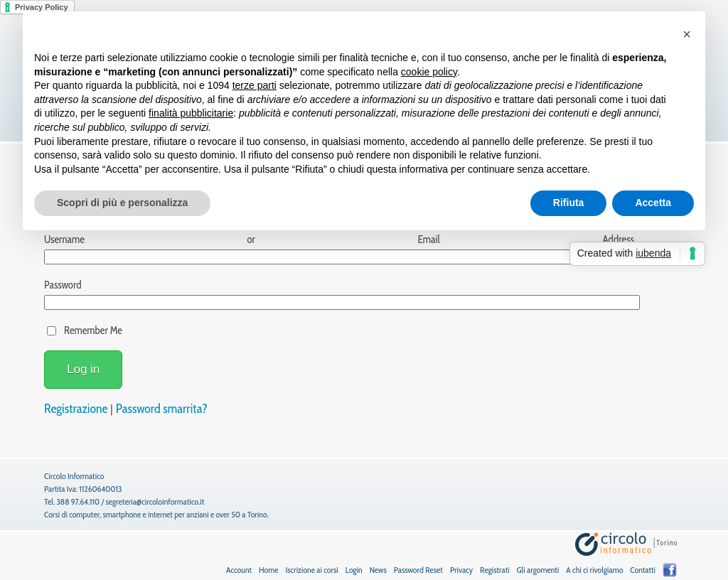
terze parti (255, 85)
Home (268, 570)
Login (354, 570)
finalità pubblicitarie (191, 113)
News (378, 570)
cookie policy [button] (429, 72)
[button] (687, 34)
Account (239, 570)
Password (63, 285)
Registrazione (76, 409)
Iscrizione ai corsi (311, 570)
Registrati (495, 570)
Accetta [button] (653, 203)
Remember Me (93, 331)
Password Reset (418, 570)
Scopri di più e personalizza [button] (122, 203)
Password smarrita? (162, 409)
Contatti (643, 570)
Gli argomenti (538, 570)
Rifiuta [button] (569, 203)
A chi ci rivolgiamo (594, 570)
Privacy (461, 570)
